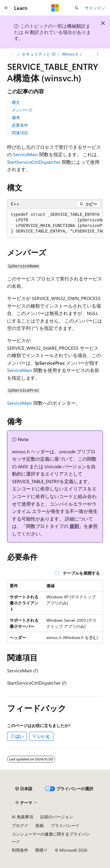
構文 (16, 102)
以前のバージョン (57, 817)
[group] (55, 223)
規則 (74, 526)
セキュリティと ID (39, 54)
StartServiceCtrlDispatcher (34, 162)
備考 (16, 117)
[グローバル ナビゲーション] (6, 8)
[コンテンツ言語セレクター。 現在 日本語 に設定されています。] (24, 789)
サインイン (95, 8)
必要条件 (20, 125)
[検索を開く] (77, 8)
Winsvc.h (70, 54)
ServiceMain (26, 154)
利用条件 (20, 850)
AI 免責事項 (22, 817)
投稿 (40, 825)
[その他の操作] (98, 54)
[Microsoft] (55, 8)
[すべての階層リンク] (12, 54)
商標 (39, 850)
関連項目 (20, 133)
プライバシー (63, 825)
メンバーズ (22, 110)
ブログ (18, 825)
